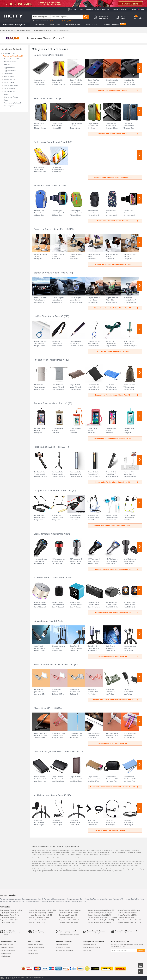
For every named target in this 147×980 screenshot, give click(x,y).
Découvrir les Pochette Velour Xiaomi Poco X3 (117, 395)
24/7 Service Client (77, 9)
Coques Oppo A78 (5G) (37, 922)
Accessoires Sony (64, 899)
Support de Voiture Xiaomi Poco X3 (51, 273)
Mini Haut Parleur (9, 91)
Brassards (7, 65)
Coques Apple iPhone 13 (126, 918)
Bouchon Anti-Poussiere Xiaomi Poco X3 (54, 665)
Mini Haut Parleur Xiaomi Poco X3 (50, 578)
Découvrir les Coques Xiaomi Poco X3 (118, 90)
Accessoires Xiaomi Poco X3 (13, 56)
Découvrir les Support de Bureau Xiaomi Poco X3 (116, 264)
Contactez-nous (33, 953)
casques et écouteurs (133, 852)
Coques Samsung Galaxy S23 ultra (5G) (43, 910)
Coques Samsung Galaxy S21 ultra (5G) (101, 922)
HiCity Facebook (5, 953)
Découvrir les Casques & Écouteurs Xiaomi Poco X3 (116, 526)
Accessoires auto (52, 854)
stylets (73, 854)
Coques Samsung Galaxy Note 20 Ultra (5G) (103, 918)
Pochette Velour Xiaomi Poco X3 (50, 360)
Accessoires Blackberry (33, 901)
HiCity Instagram (5, 956)
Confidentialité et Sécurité (92, 947)
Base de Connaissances (36, 947)
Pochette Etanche (9, 79)
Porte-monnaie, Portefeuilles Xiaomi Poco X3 (56, 752)
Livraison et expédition (63, 947)
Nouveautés (40, 25)
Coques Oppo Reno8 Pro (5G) (39, 918)
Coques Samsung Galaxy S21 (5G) (129, 922)
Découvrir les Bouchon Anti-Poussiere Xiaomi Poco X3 (115, 700)
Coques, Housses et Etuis (12, 59)
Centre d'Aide (32, 950)
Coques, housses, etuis (78, 852)
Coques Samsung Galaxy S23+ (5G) (41, 913)
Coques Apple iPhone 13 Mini (127, 915)
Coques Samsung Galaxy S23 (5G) (41, 915)
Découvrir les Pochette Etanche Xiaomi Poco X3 (116, 439)
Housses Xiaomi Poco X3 (46, 99)
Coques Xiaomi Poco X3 (46, 55)
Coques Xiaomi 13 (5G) (8, 922)
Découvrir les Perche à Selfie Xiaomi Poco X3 (117, 482)
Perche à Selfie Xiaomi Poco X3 (49, 447)
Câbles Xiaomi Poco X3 (45, 621)
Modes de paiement (62, 944)
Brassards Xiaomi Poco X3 (47, 186)
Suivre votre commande (36, 944)
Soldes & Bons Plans (112, 25)
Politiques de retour (90, 944)
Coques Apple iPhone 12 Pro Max (70, 920)
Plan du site (87, 950)
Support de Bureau (10, 68)
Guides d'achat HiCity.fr (8, 950)
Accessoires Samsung (21, 899)
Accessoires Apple (6, 899)
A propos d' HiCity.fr (6, 944)
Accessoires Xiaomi (40, 30)
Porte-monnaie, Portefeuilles (13, 103)
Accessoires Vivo (119, 899)
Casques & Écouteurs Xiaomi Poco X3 (52, 490)
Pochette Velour (9, 77)
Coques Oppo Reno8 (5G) (38, 920)
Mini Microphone (9, 106)
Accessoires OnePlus (79, 901)
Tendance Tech (92, 25)
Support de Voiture (10, 71)
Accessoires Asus (6, 901)
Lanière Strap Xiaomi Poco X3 (48, 316)
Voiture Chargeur (9, 88)
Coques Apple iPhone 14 (67, 918)
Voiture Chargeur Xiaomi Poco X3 (50, 534)
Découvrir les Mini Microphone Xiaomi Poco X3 (117, 830)
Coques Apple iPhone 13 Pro (127, 913)
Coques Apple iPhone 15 (8, 918)
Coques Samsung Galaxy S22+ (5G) (100, 913)
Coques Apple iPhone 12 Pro (68, 922)
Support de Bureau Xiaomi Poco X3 (51, 229)
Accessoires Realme (91, 899)
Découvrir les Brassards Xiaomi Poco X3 (118, 221)
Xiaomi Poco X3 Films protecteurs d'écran (102, 852)
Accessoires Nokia (106, 899)
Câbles (6, 94)
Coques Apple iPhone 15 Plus (10, 915)
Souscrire (141, 950)
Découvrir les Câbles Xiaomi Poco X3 (119, 656)
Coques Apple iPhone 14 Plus (69, 915)
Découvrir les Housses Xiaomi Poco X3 (118, 134)
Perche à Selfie (9, 82)
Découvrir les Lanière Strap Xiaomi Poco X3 (117, 351)
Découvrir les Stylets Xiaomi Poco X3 (119, 743)
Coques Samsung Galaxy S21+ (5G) (130, 920)
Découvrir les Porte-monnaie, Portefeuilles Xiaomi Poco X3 (114, 787)
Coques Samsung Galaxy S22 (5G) (100, 915)
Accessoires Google (48, 901)
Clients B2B (90, 9)
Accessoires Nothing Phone (135, 899)
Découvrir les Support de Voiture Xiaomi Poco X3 (116, 308)
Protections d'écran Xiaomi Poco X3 (51, 142)
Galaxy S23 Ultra (68, 21)
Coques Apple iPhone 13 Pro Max (129, 910)
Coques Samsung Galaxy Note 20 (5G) (101, 920)
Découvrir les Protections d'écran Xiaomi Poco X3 (116, 177)
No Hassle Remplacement (64, 950)
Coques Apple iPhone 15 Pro (9, 913)
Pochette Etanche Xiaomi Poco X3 (51, 403)
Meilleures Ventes (73, 25)
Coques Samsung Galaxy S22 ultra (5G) (101, 910)
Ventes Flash (55, 25)
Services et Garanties (7, 947)
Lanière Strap (8, 74)
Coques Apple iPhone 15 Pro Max (11, 910)
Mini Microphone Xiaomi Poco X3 (50, 795)
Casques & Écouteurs (11, 85)
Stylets (6, 100)
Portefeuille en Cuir (39, 854)
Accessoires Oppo (77, 899)
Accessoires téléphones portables (19, 30)
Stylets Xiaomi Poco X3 (45, 708)
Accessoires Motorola (63, 901)
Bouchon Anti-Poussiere (12, 97)
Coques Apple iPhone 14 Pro (68, 913)
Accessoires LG (18, 901)
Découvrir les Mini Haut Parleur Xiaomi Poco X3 (117, 613)
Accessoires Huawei (36, 899)
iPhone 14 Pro (55, 21)
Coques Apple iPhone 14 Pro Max (70, 910)
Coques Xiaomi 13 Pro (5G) (9, 920)
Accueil (2, 30)
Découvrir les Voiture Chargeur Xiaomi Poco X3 (117, 569)
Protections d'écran (10, 62)
